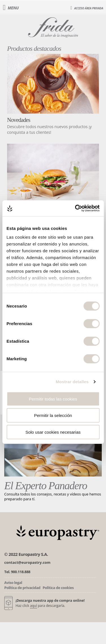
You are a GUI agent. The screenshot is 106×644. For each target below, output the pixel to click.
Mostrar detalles (72, 382)
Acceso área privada (87, 8)
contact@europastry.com (27, 562)
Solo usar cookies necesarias (53, 432)
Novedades (19, 120)
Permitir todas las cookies (53, 399)
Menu (11, 8)
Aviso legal (13, 582)
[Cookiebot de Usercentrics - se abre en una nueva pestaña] (75, 208)
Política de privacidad (22, 588)
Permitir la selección (53, 415)
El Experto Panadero (46, 486)
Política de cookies (58, 588)
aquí (33, 606)
